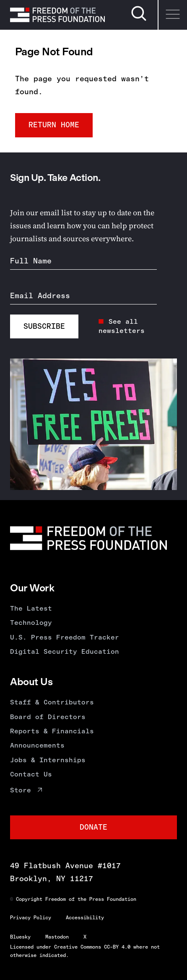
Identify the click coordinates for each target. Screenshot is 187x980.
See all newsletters (122, 326)
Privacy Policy (31, 918)
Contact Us (31, 774)
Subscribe (44, 326)
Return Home (54, 125)
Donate (93, 827)
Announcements (37, 745)
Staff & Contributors (52, 702)
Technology (31, 623)
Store (21, 790)
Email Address (40, 296)
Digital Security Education (65, 651)
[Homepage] (57, 15)
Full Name (31, 261)
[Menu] (172, 15)
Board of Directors (48, 717)
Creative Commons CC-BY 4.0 (92, 947)
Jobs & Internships (48, 760)
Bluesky (20, 937)
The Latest (31, 608)
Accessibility (85, 918)
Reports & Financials (52, 731)
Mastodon (57, 937)
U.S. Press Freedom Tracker (65, 637)
